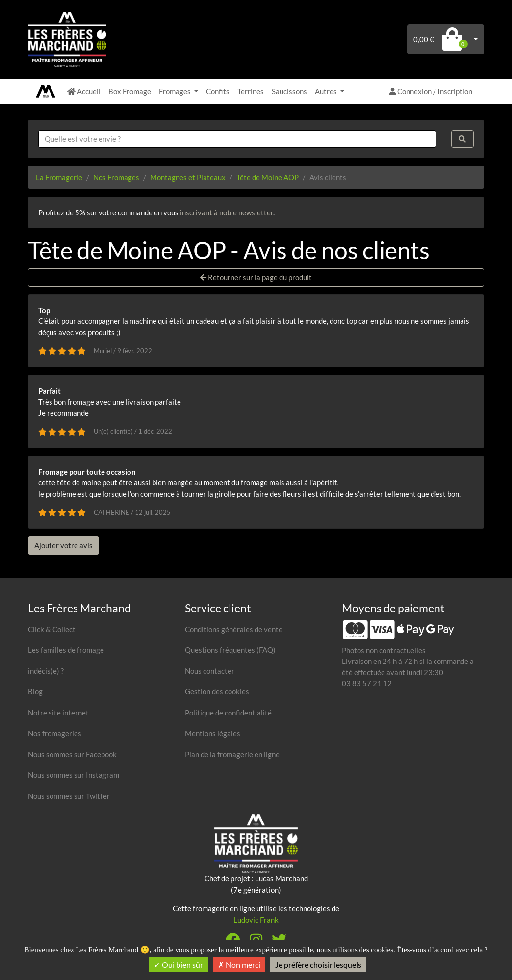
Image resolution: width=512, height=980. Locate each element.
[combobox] (237, 139)
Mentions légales (213, 733)
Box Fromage (130, 91)
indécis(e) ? (46, 671)
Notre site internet (58, 713)
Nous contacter (210, 671)
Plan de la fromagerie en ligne (232, 754)
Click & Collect (52, 629)
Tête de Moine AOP (268, 177)
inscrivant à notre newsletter (227, 212)
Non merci (239, 965)
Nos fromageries (55, 733)
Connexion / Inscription (431, 91)
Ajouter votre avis (64, 545)
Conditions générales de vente (234, 629)
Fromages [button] (176, 91)
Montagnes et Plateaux (188, 177)
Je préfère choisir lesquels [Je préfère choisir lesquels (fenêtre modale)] (318, 965)
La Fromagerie (59, 177)
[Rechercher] (462, 139)
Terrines (251, 91)
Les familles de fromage (66, 650)
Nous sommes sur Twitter (69, 796)
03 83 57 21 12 (367, 683)
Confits (218, 91)
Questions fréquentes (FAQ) (230, 650)
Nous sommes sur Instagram (74, 775)
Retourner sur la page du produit (256, 277)
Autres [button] (327, 91)
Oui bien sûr (179, 965)
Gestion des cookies (217, 691)
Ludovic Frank (256, 920)
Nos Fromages (116, 177)
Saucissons (289, 91)
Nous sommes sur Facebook (72, 754)
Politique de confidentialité (228, 713)
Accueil (84, 91)
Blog (35, 691)
